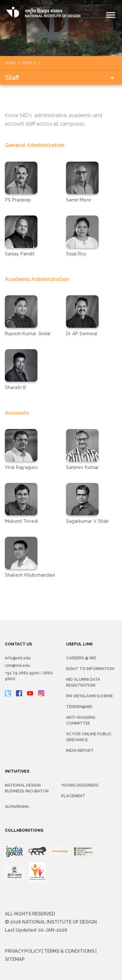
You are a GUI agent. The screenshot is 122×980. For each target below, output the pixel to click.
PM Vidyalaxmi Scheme (89, 696)
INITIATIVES (17, 771)
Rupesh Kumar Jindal (28, 334)
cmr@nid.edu (17, 666)
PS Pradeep (18, 200)
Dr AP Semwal (82, 334)
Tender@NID (79, 707)
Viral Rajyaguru (21, 467)
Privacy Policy (23, 951)
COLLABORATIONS (24, 830)
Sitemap (15, 959)
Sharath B (15, 387)
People (29, 63)
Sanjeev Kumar (82, 467)
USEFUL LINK (79, 644)
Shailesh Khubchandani (30, 575)
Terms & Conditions (69, 951)
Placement (73, 796)
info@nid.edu (18, 658)
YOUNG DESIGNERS (80, 785)
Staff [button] (12, 78)
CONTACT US (18, 644)
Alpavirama (17, 807)
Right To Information (90, 669)
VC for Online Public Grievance (89, 737)
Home (11, 63)
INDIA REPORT (80, 751)
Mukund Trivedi (21, 521)
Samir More (79, 200)
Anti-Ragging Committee (81, 720)
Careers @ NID (81, 658)
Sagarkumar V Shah (87, 521)
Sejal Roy (76, 254)
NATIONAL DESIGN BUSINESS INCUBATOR (27, 788)
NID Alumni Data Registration (83, 682)
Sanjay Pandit (20, 254)
